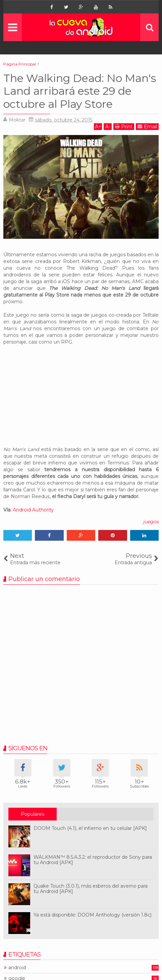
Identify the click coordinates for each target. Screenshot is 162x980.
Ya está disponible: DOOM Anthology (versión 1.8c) (93, 915)
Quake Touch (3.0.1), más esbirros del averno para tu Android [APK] (91, 889)
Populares (33, 814)
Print (124, 126)
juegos (151, 522)
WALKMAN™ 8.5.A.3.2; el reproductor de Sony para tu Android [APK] (93, 860)
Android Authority (33, 510)
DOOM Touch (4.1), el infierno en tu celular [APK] (90, 828)
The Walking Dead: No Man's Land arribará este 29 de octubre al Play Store (80, 91)
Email (147, 126)
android (17, 968)
